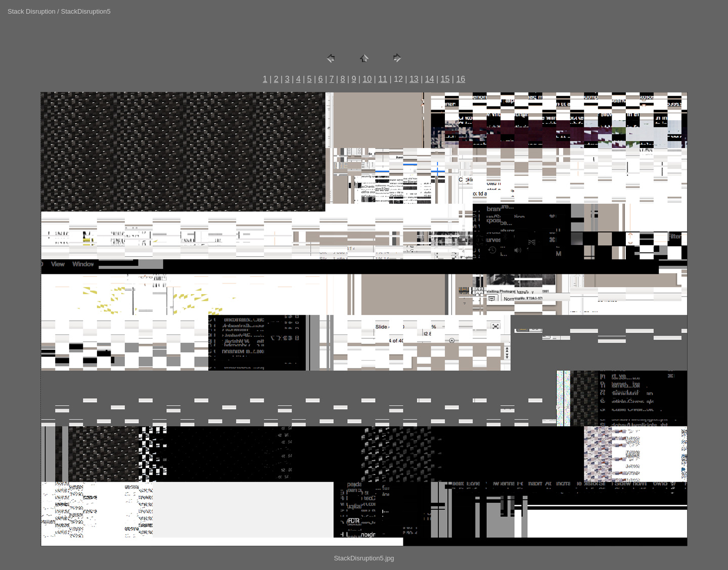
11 (383, 79)
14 (430, 79)
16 (461, 79)
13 (414, 79)
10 (367, 79)
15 (445, 79)
